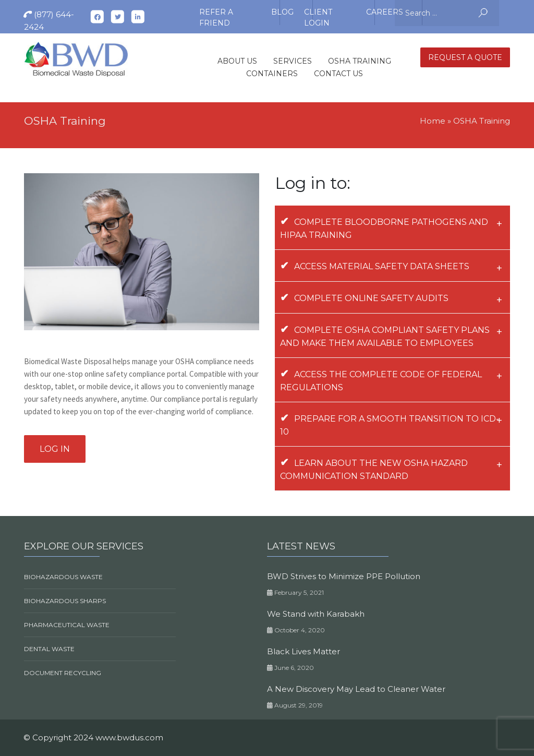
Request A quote (465, 57)
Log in (55, 449)
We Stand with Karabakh (316, 614)
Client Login (318, 14)
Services (293, 61)
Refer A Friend (216, 14)
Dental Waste (49, 649)
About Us (237, 61)
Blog (282, 12)
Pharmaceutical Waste (67, 625)
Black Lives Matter (304, 651)
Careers (385, 12)
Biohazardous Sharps (65, 601)
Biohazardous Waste (63, 577)
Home (433, 121)
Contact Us (338, 74)
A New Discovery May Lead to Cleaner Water (356, 689)
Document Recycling (63, 673)
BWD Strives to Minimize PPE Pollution (344, 576)
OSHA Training (360, 61)
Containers (272, 74)
